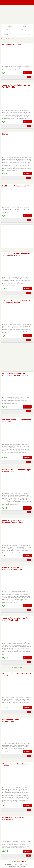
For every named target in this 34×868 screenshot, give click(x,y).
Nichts (5, 134)
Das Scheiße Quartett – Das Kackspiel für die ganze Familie (15, 374)
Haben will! (27, 73)
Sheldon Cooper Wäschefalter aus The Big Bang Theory (16, 254)
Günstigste (25, 30)
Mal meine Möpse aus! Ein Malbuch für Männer (17, 420)
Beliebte (9, 26)
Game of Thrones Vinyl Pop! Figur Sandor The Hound (16, 619)
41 (29, 462)
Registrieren (9, 864)
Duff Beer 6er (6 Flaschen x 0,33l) (16, 186)
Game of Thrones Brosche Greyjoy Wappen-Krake (17, 471)
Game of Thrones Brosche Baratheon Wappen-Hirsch (13, 521)
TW (7, 77)
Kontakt (26, 864)
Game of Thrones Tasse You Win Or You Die (17, 675)
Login (16, 864)
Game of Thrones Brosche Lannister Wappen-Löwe (13, 569)
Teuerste (9, 30)
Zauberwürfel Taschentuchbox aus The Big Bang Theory (17, 302)
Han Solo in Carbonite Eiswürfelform (11, 721)
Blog (20, 864)
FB (4, 77)
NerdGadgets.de (22, 862)
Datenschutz (13, 866)
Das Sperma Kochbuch (12, 44)
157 (29, 856)
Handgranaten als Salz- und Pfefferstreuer (14, 818)
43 (29, 411)
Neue (25, 26)
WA (10, 77)
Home (3, 39)
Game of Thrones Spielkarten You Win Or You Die (16, 86)
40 (29, 293)
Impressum (22, 866)
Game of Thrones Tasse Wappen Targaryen (16, 765)
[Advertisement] (17, 356)
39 (29, 178)
